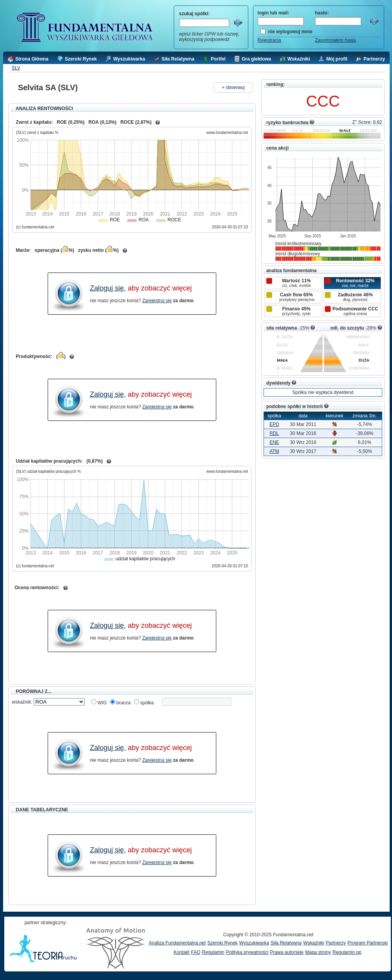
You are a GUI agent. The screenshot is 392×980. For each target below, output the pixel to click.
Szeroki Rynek (222, 943)
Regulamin (213, 952)
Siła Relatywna (286, 943)
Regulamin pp (347, 952)
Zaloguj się (107, 288)
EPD (274, 424)
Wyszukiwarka (254, 943)
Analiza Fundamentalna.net (177, 943)
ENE (274, 442)
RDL (274, 433)
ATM (274, 451)
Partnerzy (336, 943)
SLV (16, 68)
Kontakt (182, 952)
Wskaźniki (314, 943)
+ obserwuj (233, 87)
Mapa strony (318, 952)
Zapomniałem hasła (336, 40)
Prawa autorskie (287, 952)
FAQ (196, 952)
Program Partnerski (368, 943)
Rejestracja (269, 40)
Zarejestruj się (157, 301)
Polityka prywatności (247, 952)
